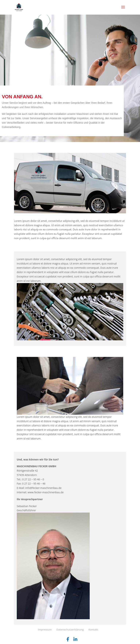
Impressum (45, 630)
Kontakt (93, 630)
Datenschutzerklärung (70, 630)
